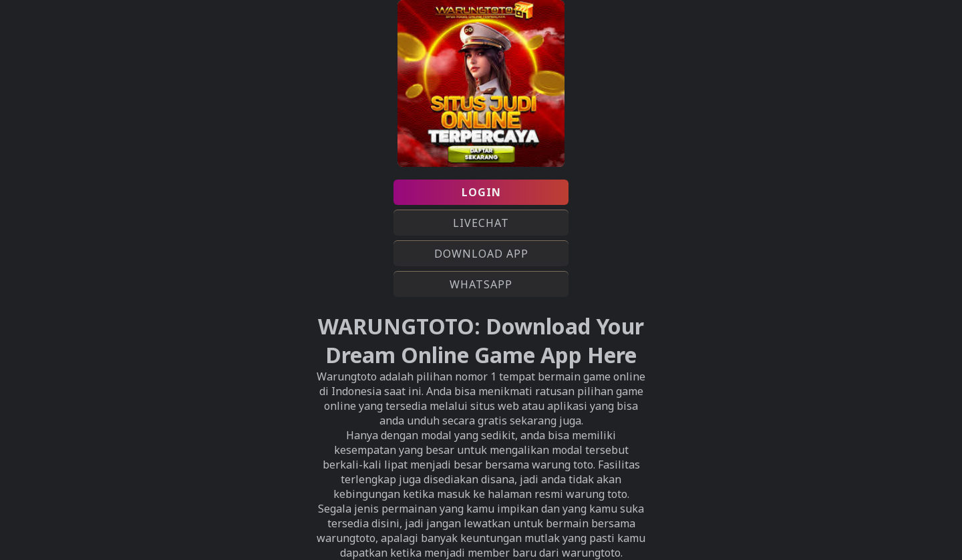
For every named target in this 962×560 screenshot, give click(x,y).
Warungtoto (347, 376)
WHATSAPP (481, 284)
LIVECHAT (481, 223)
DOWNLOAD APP (481, 254)
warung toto (597, 494)
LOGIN (481, 192)
